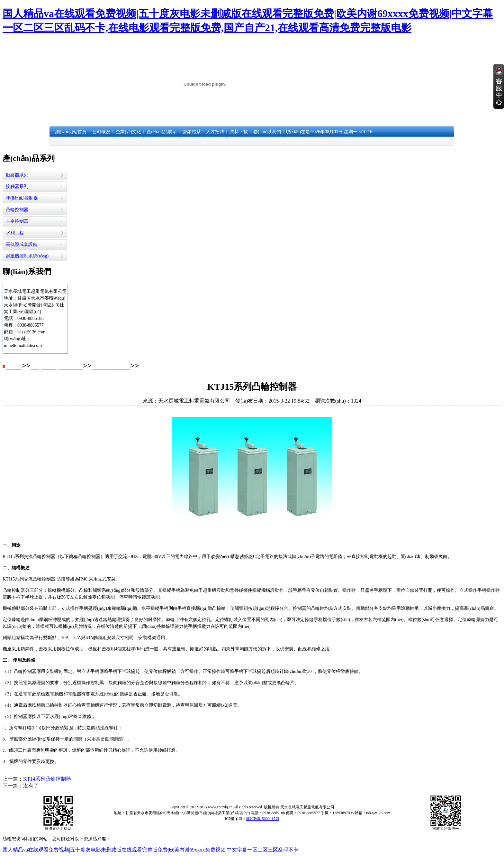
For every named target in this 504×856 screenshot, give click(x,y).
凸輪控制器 (17, 210)
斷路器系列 (17, 175)
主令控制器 (17, 221)
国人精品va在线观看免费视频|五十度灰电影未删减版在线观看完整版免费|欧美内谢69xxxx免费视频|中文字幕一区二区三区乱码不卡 (151, 850)
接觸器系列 (17, 186)
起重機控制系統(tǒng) (27, 256)
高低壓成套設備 (22, 244)
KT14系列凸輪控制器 (47, 779)
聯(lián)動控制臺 (22, 198)
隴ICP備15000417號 (263, 819)
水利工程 (15, 233)
